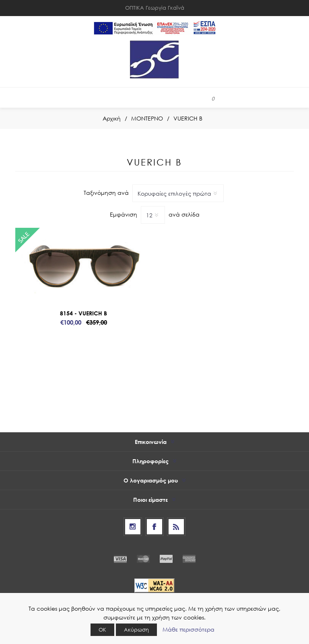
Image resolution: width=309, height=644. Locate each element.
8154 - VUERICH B (83, 313)
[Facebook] (154, 527)
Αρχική (112, 118)
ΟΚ (102, 630)
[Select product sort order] (178, 193)
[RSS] (176, 527)
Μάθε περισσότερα (188, 629)
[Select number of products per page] (153, 215)
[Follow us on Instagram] (133, 527)
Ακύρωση (136, 630)
